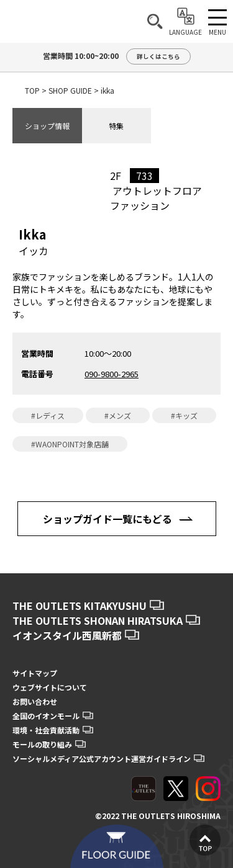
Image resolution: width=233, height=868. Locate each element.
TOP (32, 90)
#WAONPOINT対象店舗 (70, 444)
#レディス (48, 415)
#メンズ (118, 415)
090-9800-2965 (112, 374)
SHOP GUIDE (70, 90)
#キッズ (184, 415)
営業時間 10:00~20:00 (117, 56)
